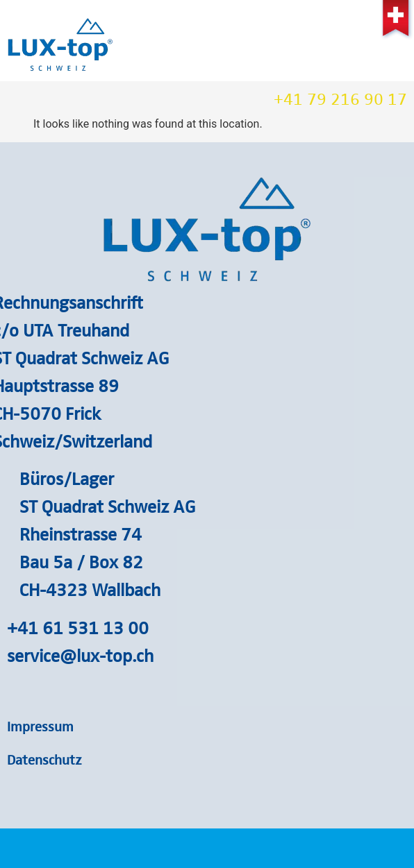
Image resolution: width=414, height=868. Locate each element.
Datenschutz (44, 759)
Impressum (40, 726)
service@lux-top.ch (80, 655)
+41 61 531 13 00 (78, 627)
